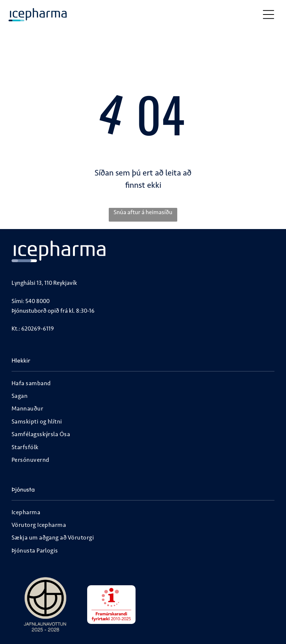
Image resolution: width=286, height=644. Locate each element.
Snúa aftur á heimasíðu (143, 212)
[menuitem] (143, 384)
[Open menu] (268, 15)
